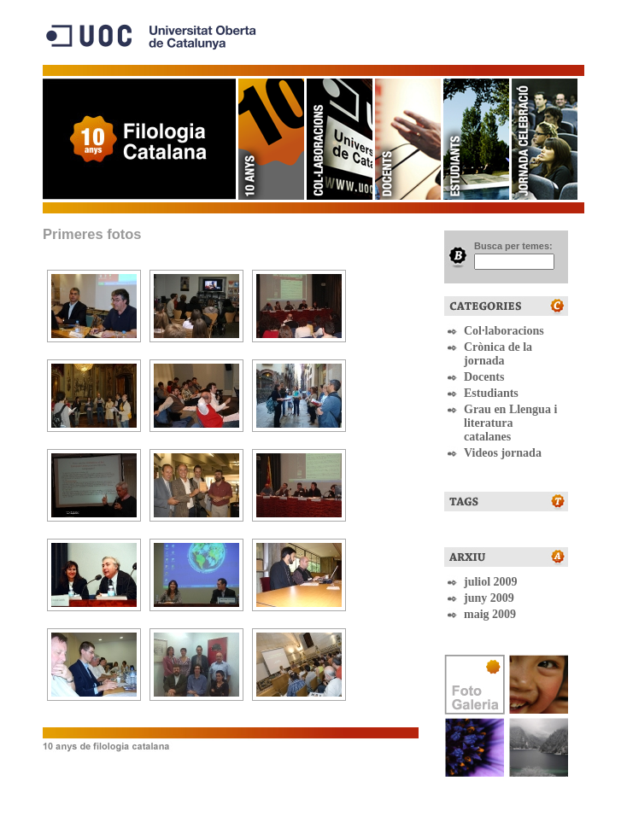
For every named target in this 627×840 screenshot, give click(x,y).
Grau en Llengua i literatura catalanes (510, 423)
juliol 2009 (491, 582)
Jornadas (543, 139)
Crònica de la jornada (498, 354)
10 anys (270, 139)
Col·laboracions (338, 139)
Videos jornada (503, 453)
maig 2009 (490, 614)
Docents (407, 139)
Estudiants (475, 139)
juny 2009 (489, 598)
